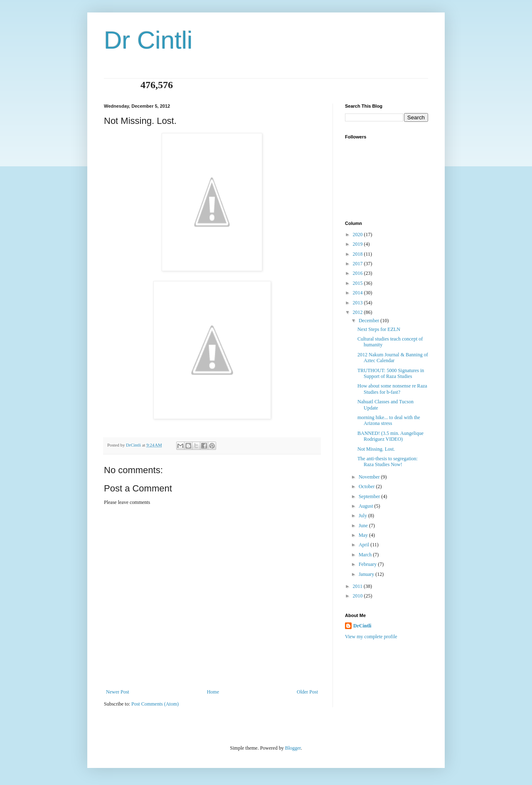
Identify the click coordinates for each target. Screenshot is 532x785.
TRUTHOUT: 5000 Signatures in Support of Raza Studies (391, 373)
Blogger (293, 748)
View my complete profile (371, 637)
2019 (358, 244)
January (367, 574)
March (366, 555)
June (364, 526)
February (368, 564)
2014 (358, 293)
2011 (358, 586)
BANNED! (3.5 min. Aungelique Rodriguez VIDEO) (390, 436)
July (363, 516)
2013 (358, 303)
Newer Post (118, 692)
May (364, 535)
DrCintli (362, 626)
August (367, 506)
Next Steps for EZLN (379, 329)
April (365, 545)
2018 (358, 254)
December (369, 321)
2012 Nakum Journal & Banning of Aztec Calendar (393, 358)
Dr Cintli (148, 40)
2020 (358, 235)
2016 (358, 273)
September (370, 496)
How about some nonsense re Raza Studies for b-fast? (392, 389)
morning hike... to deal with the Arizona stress (389, 420)
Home (213, 692)
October (367, 486)
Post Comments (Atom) (155, 704)
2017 (358, 264)
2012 (358, 312)
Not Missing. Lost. (376, 449)
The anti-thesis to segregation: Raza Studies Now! (388, 462)
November (370, 477)
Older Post (307, 692)
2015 (358, 283)
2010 (358, 596)
